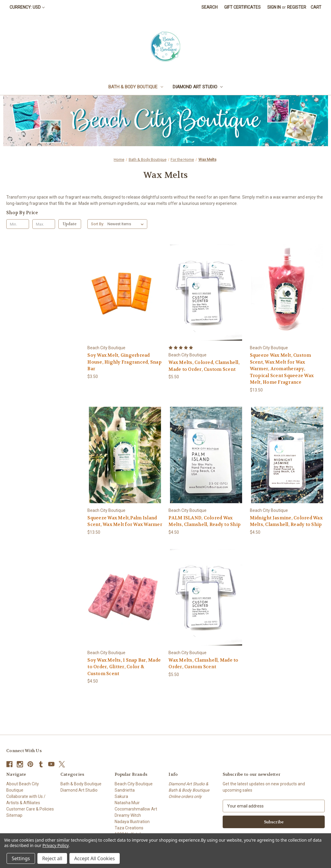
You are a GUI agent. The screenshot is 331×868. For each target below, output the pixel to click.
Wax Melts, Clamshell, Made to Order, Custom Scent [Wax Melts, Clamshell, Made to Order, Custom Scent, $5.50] (203, 664)
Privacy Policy (56, 845)
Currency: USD (27, 7)
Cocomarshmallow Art (136, 809)
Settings (21, 858)
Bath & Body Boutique (136, 87)
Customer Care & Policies (30, 809)
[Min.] (18, 224)
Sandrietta (125, 790)
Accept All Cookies (95, 858)
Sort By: (98, 224)
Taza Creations (129, 828)
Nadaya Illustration (132, 822)
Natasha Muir (127, 803)
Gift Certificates (242, 7)
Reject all (52, 858)
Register (297, 7)
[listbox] (127, 224)
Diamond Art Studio (198, 87)
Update (70, 224)
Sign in (274, 7)
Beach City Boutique (134, 784)
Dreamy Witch (128, 815)
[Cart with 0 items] (316, 7)
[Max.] (44, 224)
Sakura (121, 796)
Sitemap (14, 815)
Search (209, 7)
